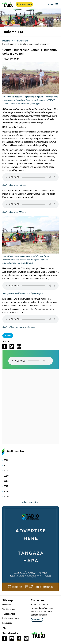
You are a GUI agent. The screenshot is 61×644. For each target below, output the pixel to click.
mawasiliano (23, 41)
